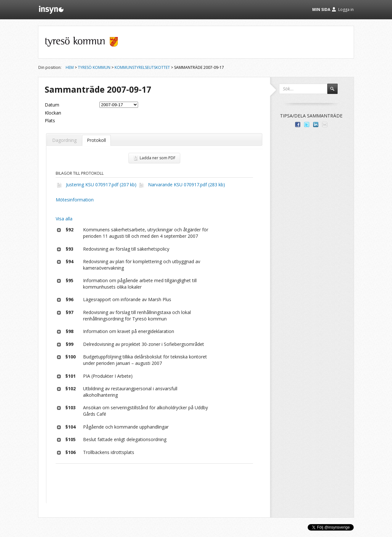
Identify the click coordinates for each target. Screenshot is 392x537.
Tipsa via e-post (325, 125)
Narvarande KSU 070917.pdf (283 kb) (187, 185)
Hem (70, 67)
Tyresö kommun (94, 67)
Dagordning (64, 140)
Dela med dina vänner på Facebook (298, 125)
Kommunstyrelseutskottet (142, 67)
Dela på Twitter (307, 125)
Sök (335, 92)
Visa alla (64, 219)
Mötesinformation (75, 200)
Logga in (346, 9)
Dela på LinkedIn (316, 125)
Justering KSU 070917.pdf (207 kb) (101, 185)
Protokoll (96, 140)
